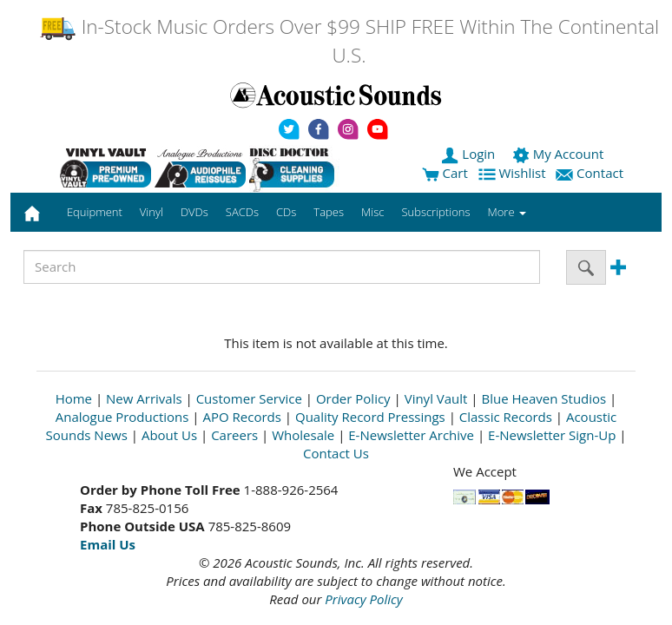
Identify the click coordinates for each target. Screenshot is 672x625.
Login (470, 154)
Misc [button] (372, 212)
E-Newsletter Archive (411, 435)
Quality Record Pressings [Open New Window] (370, 417)
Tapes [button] (329, 212)
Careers (234, 435)
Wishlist (514, 173)
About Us (169, 435)
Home (74, 398)
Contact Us (336, 453)
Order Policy (353, 398)
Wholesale (303, 435)
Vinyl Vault (436, 398)
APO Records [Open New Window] (242, 417)
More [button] (507, 212)
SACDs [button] (242, 212)
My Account (560, 154)
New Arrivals (144, 398)
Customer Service (249, 398)
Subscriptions (435, 212)
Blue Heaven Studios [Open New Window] (544, 398)
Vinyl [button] (152, 212)
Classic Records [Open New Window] (506, 417)
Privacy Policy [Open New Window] (363, 599)
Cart (445, 173)
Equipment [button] (95, 212)
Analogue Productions (122, 417)
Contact (591, 173)
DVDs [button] (194, 212)
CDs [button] (286, 212)
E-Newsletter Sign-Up (552, 435)
